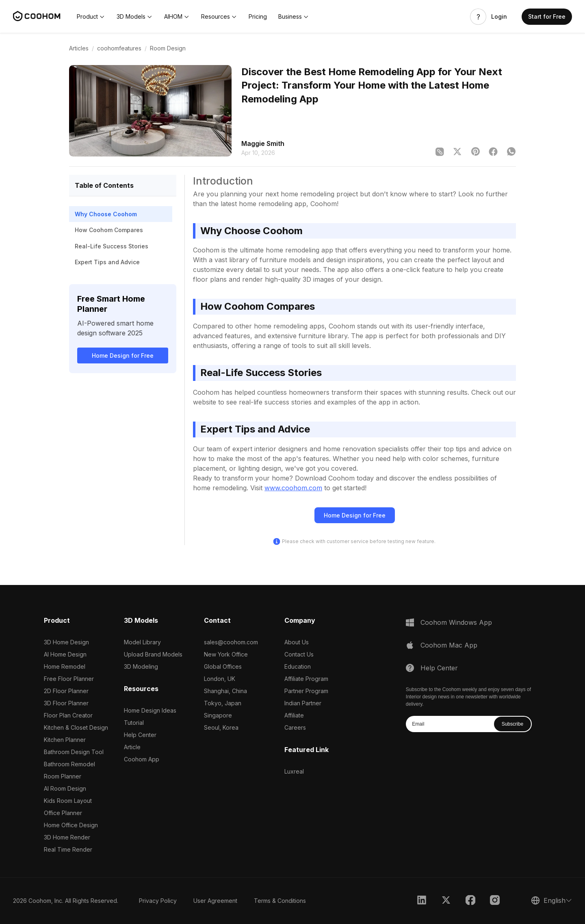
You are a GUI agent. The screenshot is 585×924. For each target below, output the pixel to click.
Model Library (142, 642)
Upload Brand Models (153, 654)
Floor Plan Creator (68, 715)
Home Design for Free (123, 355)
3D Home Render (67, 837)
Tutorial (134, 723)
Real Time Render (68, 849)
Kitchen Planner (65, 740)
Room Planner (63, 776)
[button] (91, 17)
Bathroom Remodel (69, 764)
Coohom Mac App (449, 645)
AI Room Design (65, 788)
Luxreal (294, 771)
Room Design (168, 48)
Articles (79, 48)
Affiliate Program (306, 679)
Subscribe (512, 724)
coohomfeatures (119, 48)
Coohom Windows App (456, 622)
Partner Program (306, 691)
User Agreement (215, 901)
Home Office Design (71, 825)
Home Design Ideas (150, 710)
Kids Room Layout (68, 801)
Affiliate (294, 715)
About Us (297, 642)
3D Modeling (141, 666)
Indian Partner (303, 703)
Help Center (140, 735)
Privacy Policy (158, 901)
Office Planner (63, 813)
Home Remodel (65, 666)
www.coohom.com (293, 488)
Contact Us (299, 654)
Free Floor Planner (69, 679)
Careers (295, 727)
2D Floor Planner (66, 691)
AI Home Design (65, 654)
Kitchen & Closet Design (76, 727)
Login (499, 17)
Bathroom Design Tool (74, 752)
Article (132, 747)
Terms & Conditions (280, 901)
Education (298, 666)
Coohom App (142, 759)
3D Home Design (66, 642)
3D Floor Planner (66, 703)
